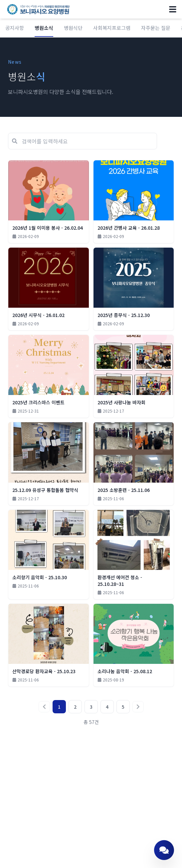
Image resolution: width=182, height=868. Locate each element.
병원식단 (73, 28)
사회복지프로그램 (112, 28)
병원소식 (44, 31)
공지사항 (15, 28)
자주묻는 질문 (156, 28)
